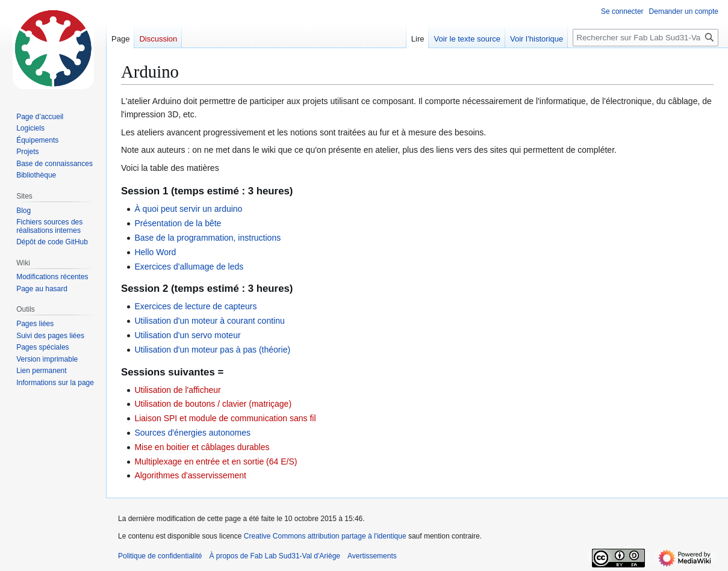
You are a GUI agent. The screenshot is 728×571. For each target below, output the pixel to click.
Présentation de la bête (178, 223)
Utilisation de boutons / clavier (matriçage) (213, 404)
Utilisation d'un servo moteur (187, 335)
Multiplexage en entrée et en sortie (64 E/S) (216, 461)
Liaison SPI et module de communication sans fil (225, 418)
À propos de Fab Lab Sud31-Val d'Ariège (275, 556)
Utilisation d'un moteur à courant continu (209, 321)
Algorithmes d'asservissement (190, 475)
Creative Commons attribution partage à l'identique (325, 536)
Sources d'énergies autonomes (192, 433)
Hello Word (155, 252)
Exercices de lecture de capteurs (195, 306)
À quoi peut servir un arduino (188, 209)
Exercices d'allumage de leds (189, 267)
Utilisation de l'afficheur (177, 390)
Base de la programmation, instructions (207, 238)
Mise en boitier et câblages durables (202, 447)
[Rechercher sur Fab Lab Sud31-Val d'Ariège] (646, 38)
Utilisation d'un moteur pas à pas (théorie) (212, 350)
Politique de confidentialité (160, 556)
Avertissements (372, 556)
